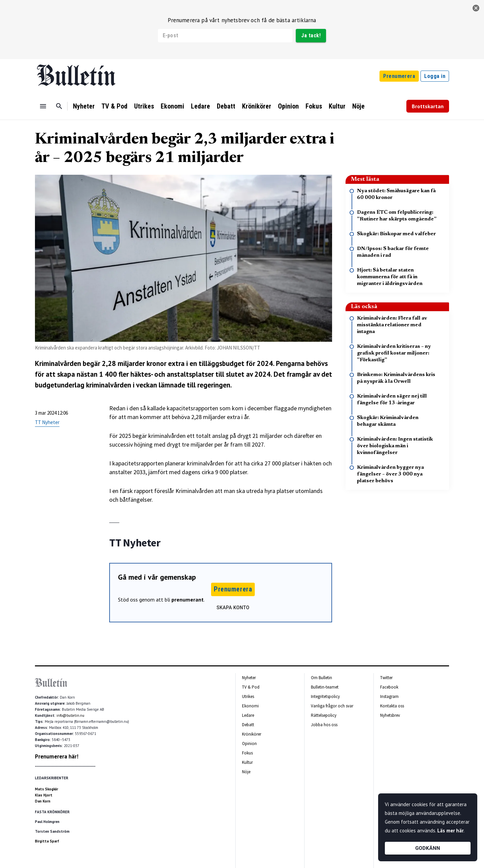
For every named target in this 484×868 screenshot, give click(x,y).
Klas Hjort (44, 795)
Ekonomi (172, 106)
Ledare (200, 106)
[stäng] (476, 8)
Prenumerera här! (57, 756)
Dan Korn (43, 801)
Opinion (288, 106)
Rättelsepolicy (324, 715)
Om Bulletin (321, 678)
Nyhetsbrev (390, 715)
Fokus (314, 106)
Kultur (337, 106)
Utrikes (144, 106)
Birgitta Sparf (47, 841)
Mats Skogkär (47, 789)
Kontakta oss (392, 706)
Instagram (389, 696)
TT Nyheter (47, 422)
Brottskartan (428, 106)
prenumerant (188, 600)
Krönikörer (257, 106)
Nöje (358, 106)
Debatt (226, 106)
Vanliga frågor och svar (332, 706)
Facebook (389, 687)
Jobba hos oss (324, 725)
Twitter (386, 678)
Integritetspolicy (325, 696)
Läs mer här (450, 831)
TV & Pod (114, 106)
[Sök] (59, 106)
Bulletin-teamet (325, 687)
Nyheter (84, 106)
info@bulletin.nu (70, 715)
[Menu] (43, 106)
